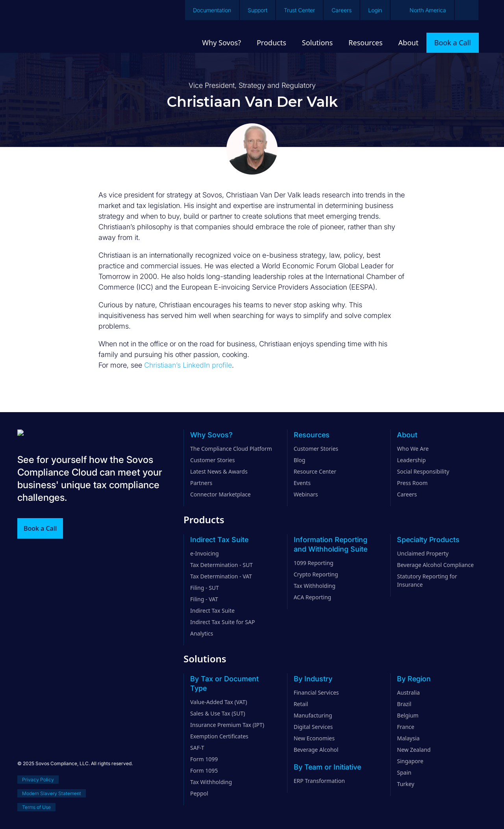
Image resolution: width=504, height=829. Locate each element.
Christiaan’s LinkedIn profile (188, 365)
